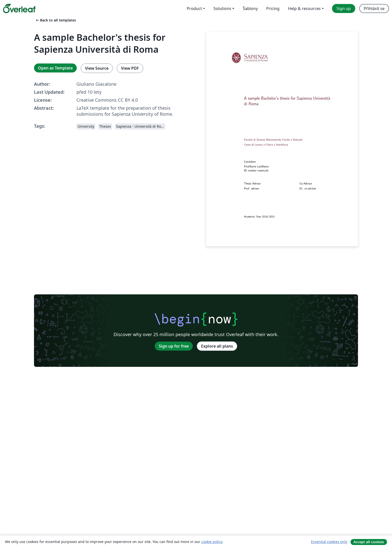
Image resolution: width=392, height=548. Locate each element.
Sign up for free (174, 346)
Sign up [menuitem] (344, 8)
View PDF (130, 68)
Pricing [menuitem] (273, 8)
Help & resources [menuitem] (304, 8)
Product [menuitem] (194, 8)
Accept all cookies (369, 542)
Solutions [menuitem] (222, 8)
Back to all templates (55, 20)
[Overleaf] (19, 8)
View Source (97, 68)
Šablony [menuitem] (250, 8)
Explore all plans (217, 346)
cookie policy (212, 542)
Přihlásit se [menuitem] (374, 8)
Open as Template (55, 68)
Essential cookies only (329, 542)
